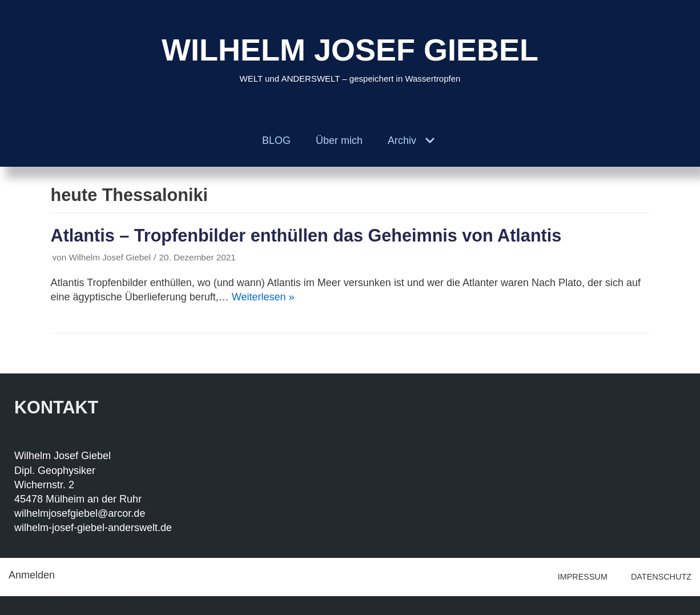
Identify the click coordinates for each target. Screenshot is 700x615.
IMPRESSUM (583, 577)
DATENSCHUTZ (661, 577)
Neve (21, 605)
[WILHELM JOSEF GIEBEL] (350, 57)
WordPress (138, 605)
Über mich (339, 140)
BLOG (276, 140)
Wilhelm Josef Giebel (110, 257)
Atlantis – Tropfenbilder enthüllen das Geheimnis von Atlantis (306, 235)
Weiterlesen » (263, 297)
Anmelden (32, 575)
